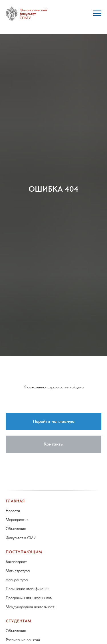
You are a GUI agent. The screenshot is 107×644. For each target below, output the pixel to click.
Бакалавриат (16, 562)
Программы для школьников (29, 598)
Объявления (16, 529)
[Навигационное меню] (97, 13)
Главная (15, 501)
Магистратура (18, 571)
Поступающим (24, 552)
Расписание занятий (23, 640)
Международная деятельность (31, 607)
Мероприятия (17, 519)
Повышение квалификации (28, 589)
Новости (13, 511)
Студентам (19, 621)
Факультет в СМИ (21, 538)
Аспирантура (17, 580)
